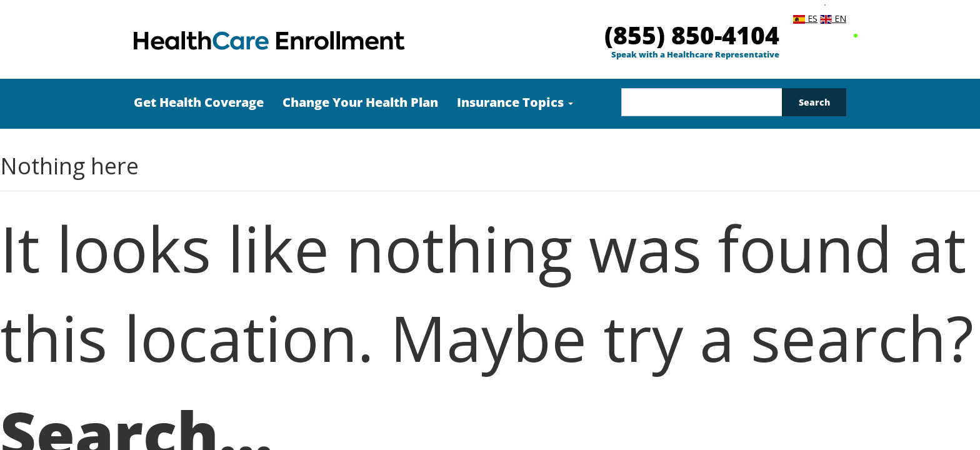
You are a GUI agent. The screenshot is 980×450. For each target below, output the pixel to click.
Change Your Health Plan (360, 102)
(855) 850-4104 (692, 35)
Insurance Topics (515, 102)
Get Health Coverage (199, 102)
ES (805, 18)
